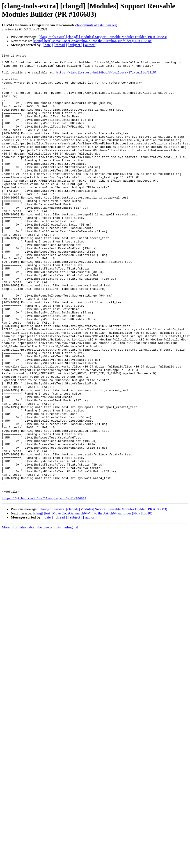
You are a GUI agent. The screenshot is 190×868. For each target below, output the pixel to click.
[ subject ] (75, 45)
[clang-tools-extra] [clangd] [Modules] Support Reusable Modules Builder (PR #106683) (103, 37)
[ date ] (48, 45)
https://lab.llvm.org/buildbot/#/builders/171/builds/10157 (106, 76)
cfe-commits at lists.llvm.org (96, 25)
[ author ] (90, 45)
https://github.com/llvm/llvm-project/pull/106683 (44, 587)
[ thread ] (60, 45)
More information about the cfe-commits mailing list (40, 616)
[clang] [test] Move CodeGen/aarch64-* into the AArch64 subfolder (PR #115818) (93, 41)
